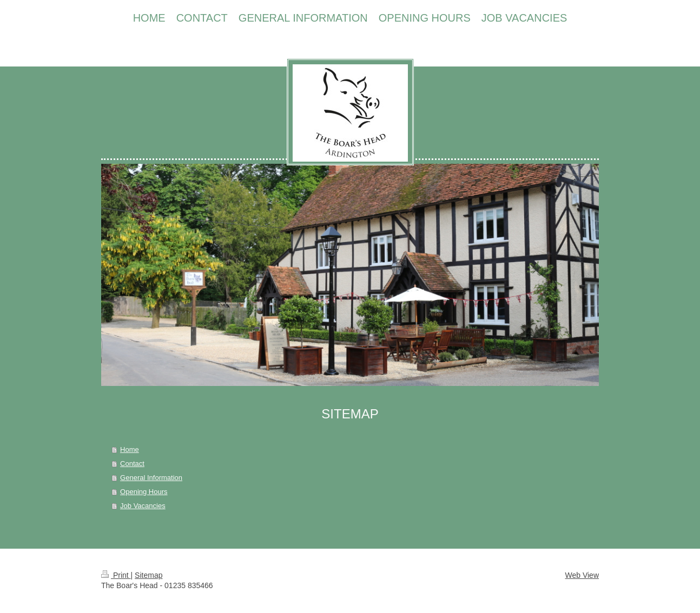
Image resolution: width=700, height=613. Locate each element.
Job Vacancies (143, 506)
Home (130, 449)
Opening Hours (144, 492)
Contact (132, 464)
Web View (582, 575)
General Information (151, 478)
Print (116, 575)
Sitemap (148, 575)
